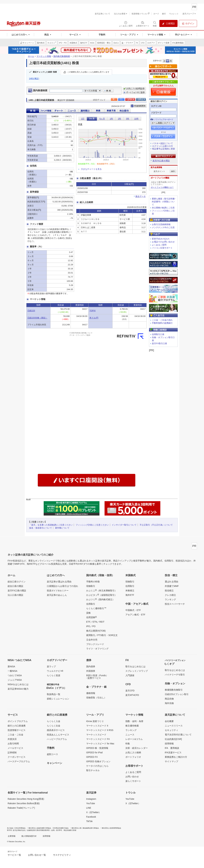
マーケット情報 (44, 56)
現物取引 (91, 586)
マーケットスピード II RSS (100, 730)
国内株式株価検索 (62, 56)
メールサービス (15, 748)
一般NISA (13, 671)
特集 (128, 744)
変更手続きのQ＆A (161, 239)
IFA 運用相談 (172, 748)
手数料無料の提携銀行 (162, 323)
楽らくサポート (133, 781)
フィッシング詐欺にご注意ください (92, 525)
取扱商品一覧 (54, 694)
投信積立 (169, 591)
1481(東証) (34, 79)
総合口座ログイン (17, 582)
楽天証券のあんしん (57, 595)
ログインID (156, 106)
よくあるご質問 (159, 245)
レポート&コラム (134, 739)
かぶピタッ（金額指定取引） (102, 595)
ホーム (31, 56)
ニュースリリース (174, 726)
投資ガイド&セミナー (58, 591)
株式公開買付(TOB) (96, 631)
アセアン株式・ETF (135, 615)
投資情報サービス (17, 730)
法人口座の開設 (15, 595)
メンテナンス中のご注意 (163, 227)
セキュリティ (171, 730)
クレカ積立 (170, 595)
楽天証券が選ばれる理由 (59, 582)
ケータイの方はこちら (97, 766)
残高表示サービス (56, 730)
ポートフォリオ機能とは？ (162, 187)
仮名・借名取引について (41, 528)
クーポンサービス (17, 757)
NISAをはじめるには (18, 684)
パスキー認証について (163, 143)
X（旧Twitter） (94, 812)
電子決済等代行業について (178, 735)
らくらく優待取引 (96, 608)
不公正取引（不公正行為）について (156, 525)
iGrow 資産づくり (95, 721)
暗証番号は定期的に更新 (164, 149)
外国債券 (91, 671)
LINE (89, 808)
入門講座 (130, 675)
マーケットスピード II (97, 726)
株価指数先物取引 (174, 690)
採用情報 (169, 744)
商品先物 (169, 699)
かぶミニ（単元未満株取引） (102, 590)
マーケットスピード (96, 735)
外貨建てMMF (172, 586)
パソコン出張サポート (162, 248)
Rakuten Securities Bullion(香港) (24, 803)
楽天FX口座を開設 (161, 161)
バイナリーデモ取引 (175, 675)
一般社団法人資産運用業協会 (111, 828)
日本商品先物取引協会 (61, 828)
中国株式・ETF (133, 610)
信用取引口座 (158, 334)
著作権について (62, 528)
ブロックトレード (95, 644)
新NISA (11, 666)
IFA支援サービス (173, 752)
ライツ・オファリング (97, 649)
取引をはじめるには (135, 666)
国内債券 (91, 666)
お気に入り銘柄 (133, 752)
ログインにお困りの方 (163, 146)
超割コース (52, 754)
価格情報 (91, 693)
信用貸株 (91, 617)
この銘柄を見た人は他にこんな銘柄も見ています (88, 72)
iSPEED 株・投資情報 (97, 748)
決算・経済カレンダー (137, 748)
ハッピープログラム (57, 739)
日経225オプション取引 (177, 694)
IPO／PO (91, 626)
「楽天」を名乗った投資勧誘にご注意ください (51, 525)
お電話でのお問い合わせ (163, 242)
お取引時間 (13, 744)
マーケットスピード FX (98, 739)
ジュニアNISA (15, 680)
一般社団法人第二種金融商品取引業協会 (84, 828)
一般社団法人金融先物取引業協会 (39, 828)
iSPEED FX (92, 757)
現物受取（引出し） (96, 698)
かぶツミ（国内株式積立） (100, 599)
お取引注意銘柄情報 (161, 224)
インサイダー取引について (124, 525)
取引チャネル (93, 770)
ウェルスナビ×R (55, 671)
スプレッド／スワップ (137, 671)
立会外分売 (92, 640)
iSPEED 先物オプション (98, 761)
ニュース (130, 735)
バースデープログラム (19, 761)
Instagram (91, 799)
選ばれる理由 (171, 582)
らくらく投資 (54, 675)
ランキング (170, 599)
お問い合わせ (132, 777)
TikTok (89, 821)
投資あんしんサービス (58, 735)
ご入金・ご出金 (15, 735)
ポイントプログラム (18, 721)
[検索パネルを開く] (155, 24)
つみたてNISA (15, 675)
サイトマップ (171, 761)
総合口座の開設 (15, 586)
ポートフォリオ (133, 757)
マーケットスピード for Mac (100, 744)
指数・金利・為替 (134, 721)
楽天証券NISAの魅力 (18, 689)
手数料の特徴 (93, 582)
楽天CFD (130, 691)
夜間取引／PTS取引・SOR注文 (102, 635)
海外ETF (130, 595)
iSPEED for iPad (94, 752)
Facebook (91, 817)
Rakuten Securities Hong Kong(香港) (26, 799)
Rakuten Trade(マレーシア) (21, 808)
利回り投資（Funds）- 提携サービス (97, 677)
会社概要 (169, 721)
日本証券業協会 (20, 828)
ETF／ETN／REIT (95, 622)
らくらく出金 (54, 726)
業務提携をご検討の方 (176, 757)
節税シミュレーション (58, 699)
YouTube (91, 803)
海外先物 (169, 703)
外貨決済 (12, 739)
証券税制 (12, 752)
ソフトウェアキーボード (163, 120)
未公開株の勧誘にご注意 (163, 208)
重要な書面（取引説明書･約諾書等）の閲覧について (164, 202)
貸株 (88, 613)
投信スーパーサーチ (175, 604)
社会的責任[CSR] (173, 739)
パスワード (156, 113)
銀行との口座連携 (17, 726)
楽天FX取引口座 (159, 343)
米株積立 (130, 591)
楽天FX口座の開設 (17, 591)
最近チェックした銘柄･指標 (45, 72)
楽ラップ (51, 666)
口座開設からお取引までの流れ (62, 586)
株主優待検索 (132, 726)
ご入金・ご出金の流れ (162, 320)
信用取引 (91, 604)
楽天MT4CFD (132, 695)
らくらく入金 (54, 721)
